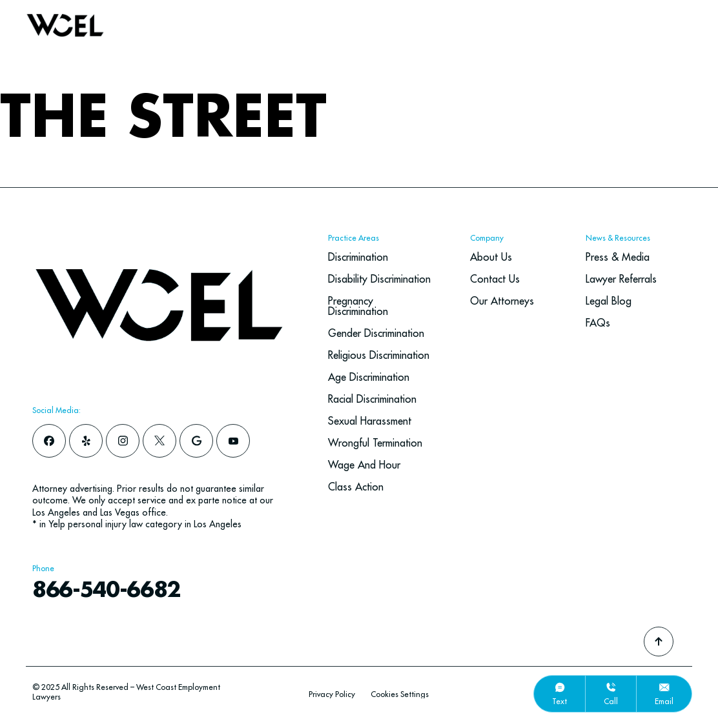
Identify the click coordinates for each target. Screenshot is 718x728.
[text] (560, 687)
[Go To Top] (659, 642)
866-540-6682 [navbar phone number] (115, 590)
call (611, 701)
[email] (664, 687)
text (559, 701)
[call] (611, 687)
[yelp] (86, 441)
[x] (159, 441)
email (664, 701)
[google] (196, 441)
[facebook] (49, 441)
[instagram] (123, 441)
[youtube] (233, 441)
